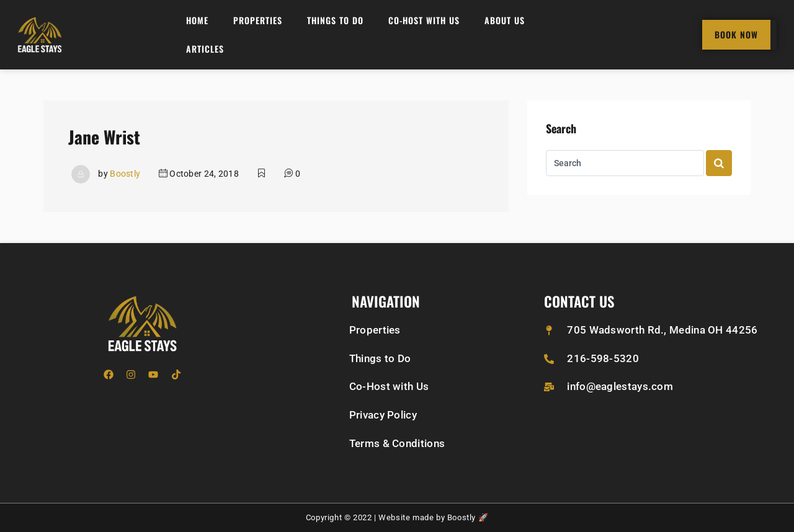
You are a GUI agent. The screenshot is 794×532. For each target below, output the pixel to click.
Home (197, 20)
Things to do (335, 20)
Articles (205, 49)
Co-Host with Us (424, 20)
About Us (505, 20)
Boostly (125, 174)
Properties (258, 20)
